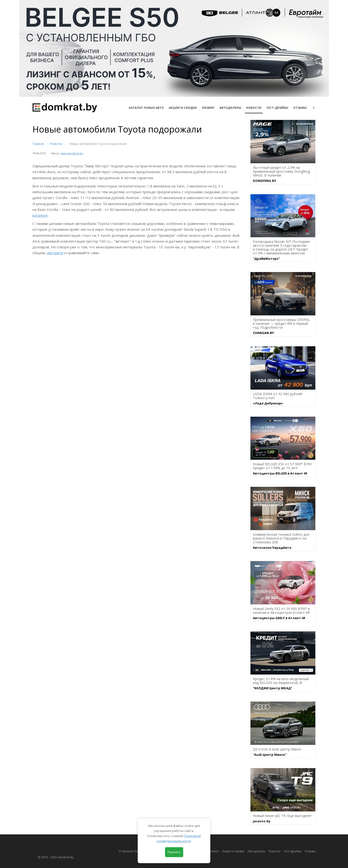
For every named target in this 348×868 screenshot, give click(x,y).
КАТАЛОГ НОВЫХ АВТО (146, 108)
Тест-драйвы (277, 108)
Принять (174, 852)
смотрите (55, 253)
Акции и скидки (233, 851)
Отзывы (300, 108)
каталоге (40, 215)
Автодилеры (230, 108)
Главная (38, 144)
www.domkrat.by (72, 153)
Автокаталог (210, 851)
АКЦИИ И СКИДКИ (183, 108)
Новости (254, 108)
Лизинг (208, 108)
